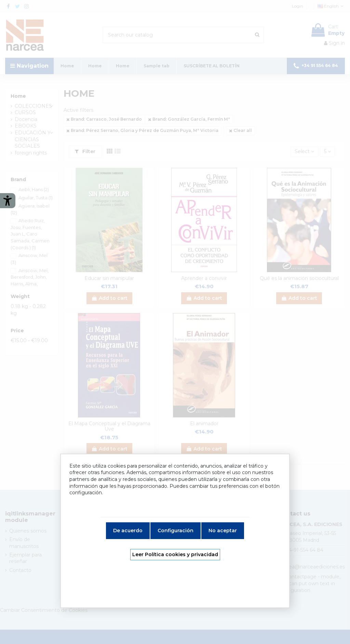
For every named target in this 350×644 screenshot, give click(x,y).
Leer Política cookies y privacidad (175, 554)
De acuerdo (128, 531)
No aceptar (223, 531)
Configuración (176, 531)
